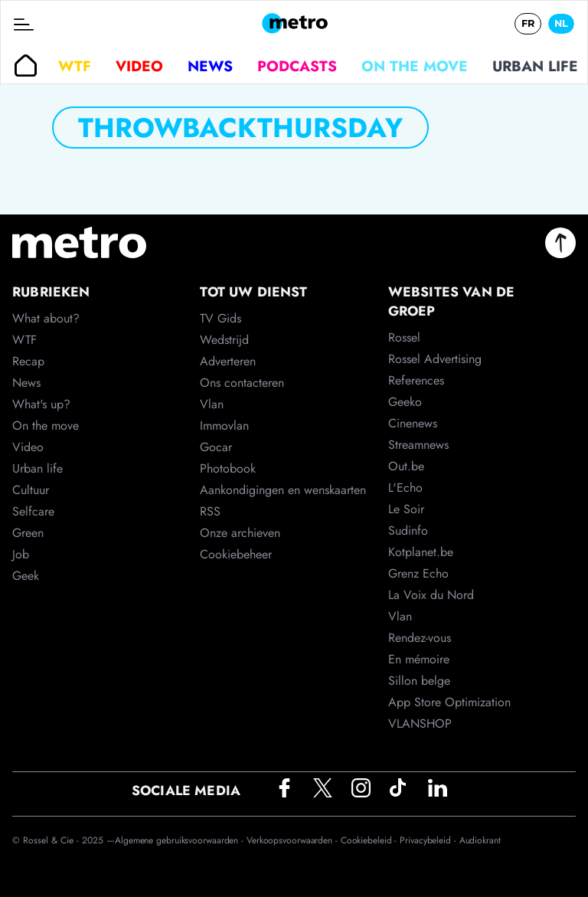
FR (528, 23)
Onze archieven (240, 533)
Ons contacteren (242, 383)
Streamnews (418, 445)
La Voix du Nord (431, 595)
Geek (26, 576)
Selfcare (33, 511)
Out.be (406, 466)
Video (139, 66)
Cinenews (413, 423)
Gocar (216, 447)
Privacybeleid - (429, 840)
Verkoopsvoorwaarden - (294, 840)
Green (28, 533)
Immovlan (224, 426)
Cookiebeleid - (371, 840)
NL (561, 23)
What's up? (41, 404)
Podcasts (297, 66)
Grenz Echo (418, 573)
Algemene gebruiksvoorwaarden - (181, 840)
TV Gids (220, 318)
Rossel (404, 337)
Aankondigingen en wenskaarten (283, 490)
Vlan (212, 404)
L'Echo (405, 488)
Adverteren (228, 361)
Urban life (535, 66)
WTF (75, 66)
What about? (46, 318)
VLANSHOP (420, 723)
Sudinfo (408, 530)
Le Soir (406, 509)
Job (21, 554)
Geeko (405, 402)
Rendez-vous (420, 638)
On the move (415, 66)
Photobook (228, 468)
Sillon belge (419, 681)
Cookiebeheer (236, 554)
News (210, 66)
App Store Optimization (449, 702)
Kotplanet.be (421, 552)
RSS (210, 511)
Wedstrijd (224, 340)
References (416, 380)
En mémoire (419, 659)
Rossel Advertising (435, 359)
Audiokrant (480, 840)
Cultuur (31, 490)
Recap (28, 361)
